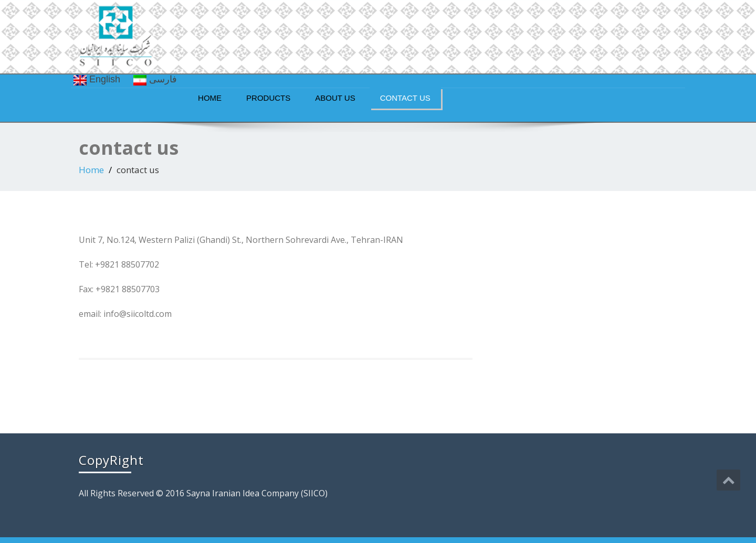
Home (210, 98)
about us (335, 98)
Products (268, 98)
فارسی (155, 80)
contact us (405, 98)
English (97, 80)
